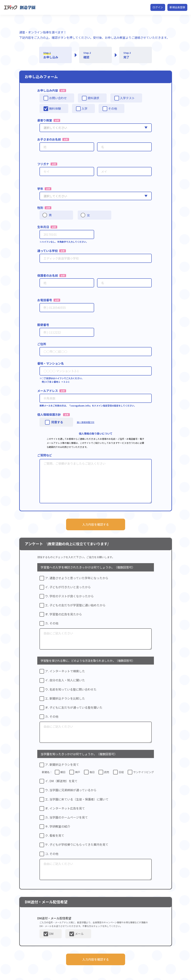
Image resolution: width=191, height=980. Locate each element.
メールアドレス (48, 391)
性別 (40, 208)
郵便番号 (43, 325)
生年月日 (43, 227)
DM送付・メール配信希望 (54, 918)
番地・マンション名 (51, 363)
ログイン (158, 7)
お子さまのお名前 (49, 139)
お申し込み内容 (48, 90)
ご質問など (45, 455)
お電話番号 (45, 300)
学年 (40, 189)
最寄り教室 (45, 120)
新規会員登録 (177, 7)
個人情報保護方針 (49, 414)
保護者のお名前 (48, 275)
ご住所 (42, 344)
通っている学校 (48, 251)
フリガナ (43, 164)
